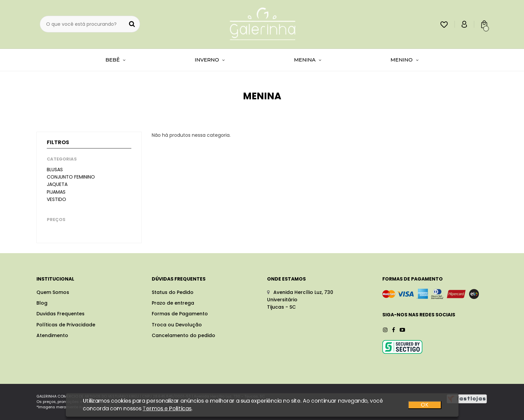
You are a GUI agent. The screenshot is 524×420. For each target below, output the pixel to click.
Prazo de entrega (173, 303)
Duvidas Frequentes (60, 314)
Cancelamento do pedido (183, 335)
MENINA (308, 60)
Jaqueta (57, 184)
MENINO (405, 60)
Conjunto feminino (71, 177)
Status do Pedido (173, 292)
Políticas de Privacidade (66, 325)
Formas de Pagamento (180, 314)
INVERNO (210, 60)
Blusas (55, 170)
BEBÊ (115, 60)
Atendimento (52, 335)
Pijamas (56, 192)
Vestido (56, 199)
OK (425, 406)
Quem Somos (53, 292)
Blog (42, 303)
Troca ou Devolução (177, 325)
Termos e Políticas (167, 410)
